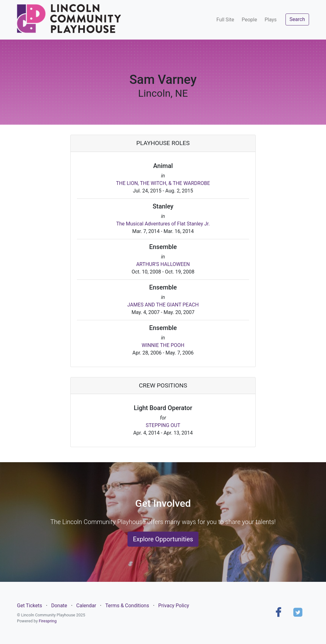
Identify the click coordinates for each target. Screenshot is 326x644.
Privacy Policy (174, 606)
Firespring (48, 621)
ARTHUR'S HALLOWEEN (163, 264)
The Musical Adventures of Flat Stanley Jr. (163, 224)
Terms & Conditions (127, 606)
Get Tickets (30, 606)
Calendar (86, 606)
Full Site (225, 20)
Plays (270, 20)
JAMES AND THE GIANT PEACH (163, 305)
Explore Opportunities (163, 539)
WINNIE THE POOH (163, 345)
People (249, 20)
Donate (59, 606)
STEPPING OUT (163, 425)
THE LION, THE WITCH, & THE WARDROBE (163, 183)
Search (297, 19)
